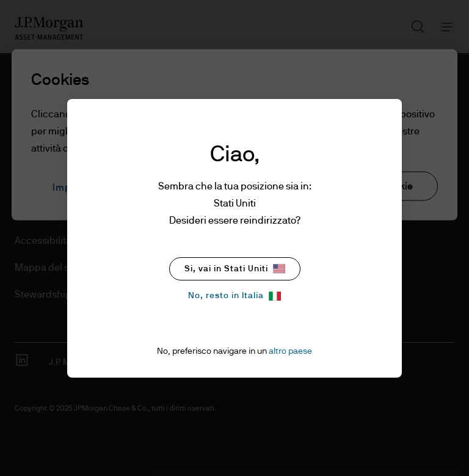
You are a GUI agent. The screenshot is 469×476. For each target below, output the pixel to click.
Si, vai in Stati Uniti (235, 269)
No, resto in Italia (234, 296)
